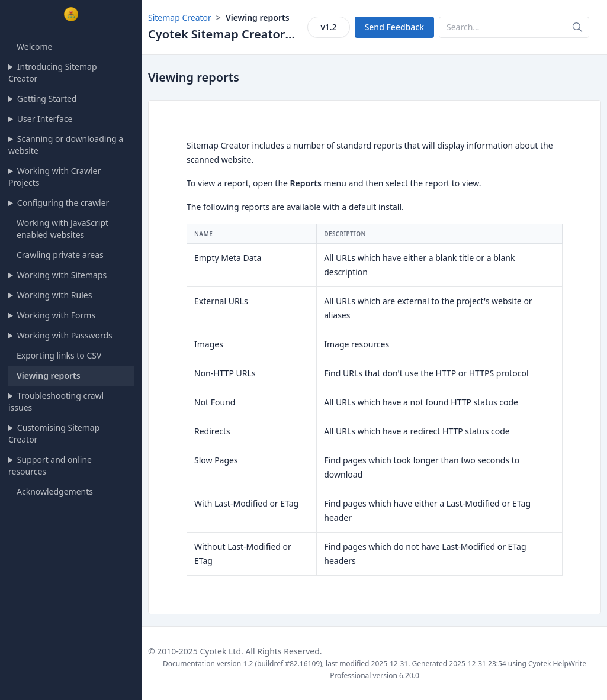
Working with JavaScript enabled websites (62, 229)
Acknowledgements (55, 491)
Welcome (34, 46)
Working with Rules (55, 295)
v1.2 (328, 27)
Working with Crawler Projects (54, 177)
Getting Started (47, 99)
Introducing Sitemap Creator (53, 72)
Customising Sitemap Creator (54, 433)
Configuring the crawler (63, 203)
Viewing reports (49, 375)
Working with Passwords (65, 335)
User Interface (45, 119)
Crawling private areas (60, 255)
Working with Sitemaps (62, 275)
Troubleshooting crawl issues (56, 401)
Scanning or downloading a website (66, 145)
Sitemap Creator (180, 17)
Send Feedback (394, 27)
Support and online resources (50, 465)
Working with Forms (56, 315)
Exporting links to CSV (59, 355)
